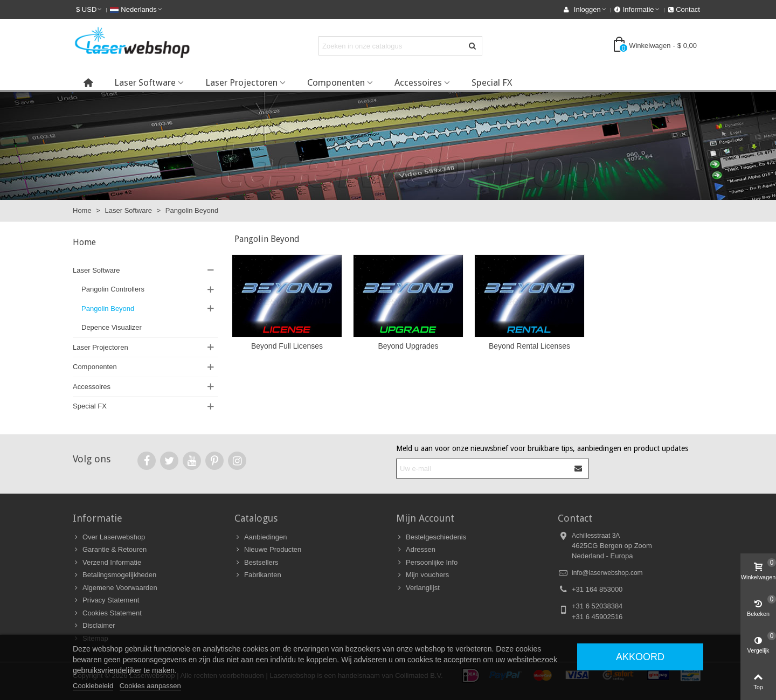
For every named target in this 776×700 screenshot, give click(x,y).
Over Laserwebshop (109, 537)
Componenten (336, 82)
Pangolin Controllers (113, 289)
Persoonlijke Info (427, 563)
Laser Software (145, 82)
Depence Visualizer (112, 327)
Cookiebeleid (93, 686)
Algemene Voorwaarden (115, 588)
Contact (575, 518)
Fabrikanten (258, 575)
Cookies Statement (107, 613)
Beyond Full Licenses (287, 346)
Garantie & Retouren (110, 550)
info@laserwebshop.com (607, 573)
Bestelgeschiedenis (431, 537)
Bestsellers (257, 563)
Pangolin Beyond (108, 309)
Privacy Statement (106, 600)
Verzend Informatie (107, 563)
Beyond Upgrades (408, 346)
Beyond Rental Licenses (529, 346)
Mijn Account (425, 518)
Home (84, 242)
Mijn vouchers (422, 575)
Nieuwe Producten (268, 550)
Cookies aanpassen (150, 686)
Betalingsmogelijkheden (115, 575)
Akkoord (640, 657)
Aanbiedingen (261, 537)
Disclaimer (94, 626)
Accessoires (418, 82)
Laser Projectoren (241, 82)
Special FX (492, 82)
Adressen (416, 550)
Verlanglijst (418, 588)
